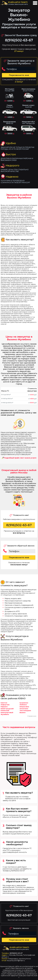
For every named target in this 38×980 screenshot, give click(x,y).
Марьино (4, 707)
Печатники (24, 709)
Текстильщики (25, 711)
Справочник (32, 716)
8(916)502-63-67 (19, 40)
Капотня (4, 703)
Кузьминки (24, 703)
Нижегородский (7, 709)
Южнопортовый (7, 713)
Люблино (23, 705)
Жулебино (5, 714)
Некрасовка (24, 707)
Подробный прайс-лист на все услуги (20, 458)
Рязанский (5, 711)
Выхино (23, 713)
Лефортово (5, 705)
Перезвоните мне (19, 75)
